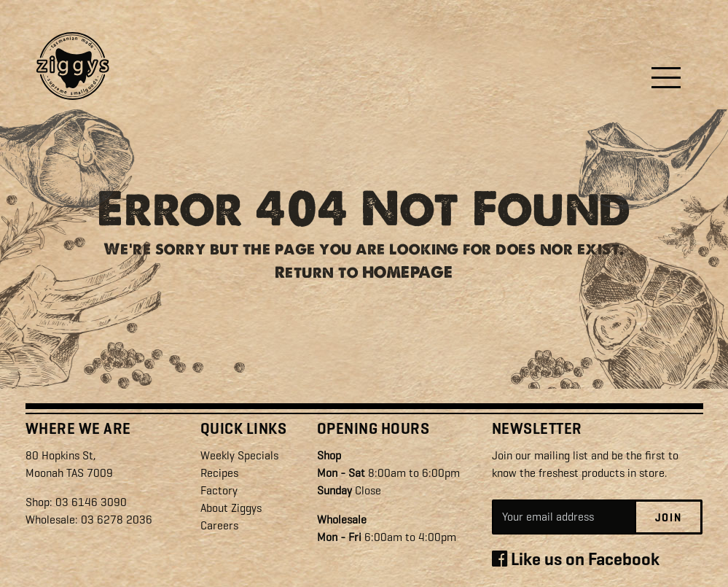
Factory (219, 490)
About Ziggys (231, 508)
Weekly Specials (239, 455)
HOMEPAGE (408, 277)
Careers (219, 525)
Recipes (219, 473)
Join (669, 518)
